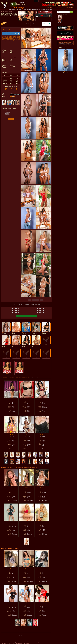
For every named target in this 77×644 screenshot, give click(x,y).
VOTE (39, 24)
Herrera (18, 457)
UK (36, 1)
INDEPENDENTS (35, 9)
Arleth (47, 464)
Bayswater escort (8, 114)
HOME (10, 9)
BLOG (51, 9)
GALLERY (14, 9)
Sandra (47, 457)
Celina (6, 464)
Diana (24, 464)
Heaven (35, 464)
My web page (12, 96)
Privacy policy (20, 635)
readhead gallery (7, 113)
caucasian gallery (8, 113)
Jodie (35, 457)
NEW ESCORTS (20, 9)
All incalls (33, 378)
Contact (31, 635)
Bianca (6, 457)
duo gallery (7, 110)
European (11, 62)
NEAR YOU (21, 24)
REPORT (28, 24)
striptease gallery (8, 111)
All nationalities (38, 378)
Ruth (18, 464)
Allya (41, 464)
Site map (44, 635)
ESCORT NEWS (46, 9)
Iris (41, 457)
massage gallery (7, 112)
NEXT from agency (35, 300)
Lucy (29, 464)
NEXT (34, 24)
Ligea (29, 457)
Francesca (24, 457)
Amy (12, 457)
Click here (11, 93)
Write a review (26, 316)
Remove (60, 22)
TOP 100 (40, 9)
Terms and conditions (8, 635)
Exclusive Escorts (5, 31)
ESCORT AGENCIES (27, 9)
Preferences (66, 14)
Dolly (12, 464)
